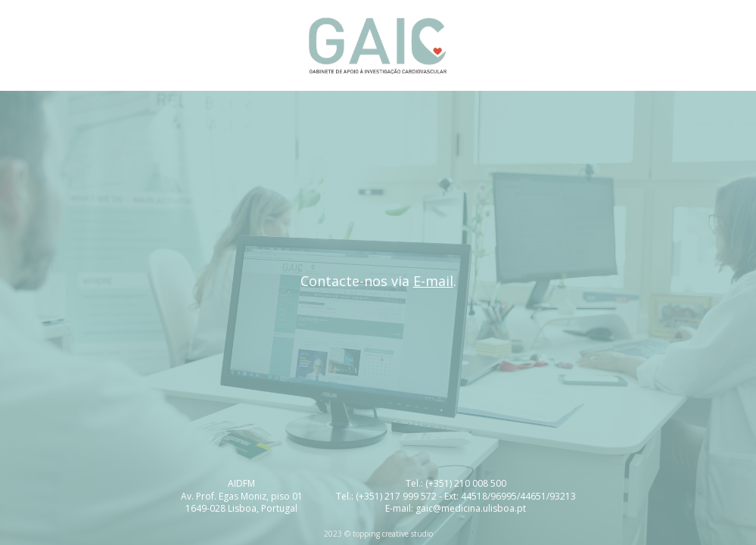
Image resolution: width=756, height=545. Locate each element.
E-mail (433, 281)
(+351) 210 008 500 (466, 483)
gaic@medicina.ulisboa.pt (471, 508)
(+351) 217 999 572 (396, 496)
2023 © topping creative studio (378, 534)
